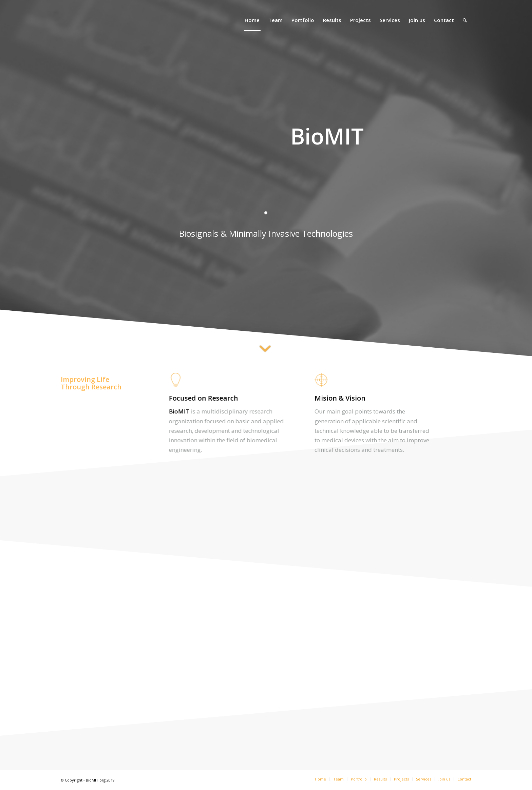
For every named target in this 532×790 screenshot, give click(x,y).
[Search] (465, 20)
